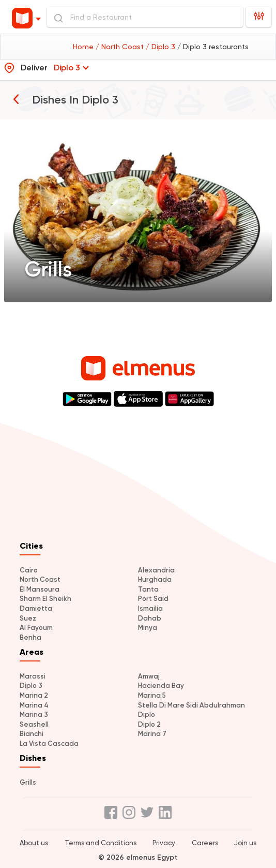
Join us (245, 843)
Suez (28, 618)
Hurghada (155, 579)
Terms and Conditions (101, 843)
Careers (205, 843)
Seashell (34, 724)
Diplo (147, 715)
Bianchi (32, 734)
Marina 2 (34, 695)
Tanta (148, 589)
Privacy (164, 843)
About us (34, 843)
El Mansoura (40, 589)
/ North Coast (121, 47)
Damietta (36, 608)
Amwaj (149, 676)
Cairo (29, 570)
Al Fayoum (36, 628)
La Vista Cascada (49, 744)
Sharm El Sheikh (45, 599)
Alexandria (156, 570)
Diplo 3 (31, 686)
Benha (30, 637)
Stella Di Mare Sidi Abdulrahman (191, 705)
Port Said (153, 599)
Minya (148, 628)
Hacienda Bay (161, 686)
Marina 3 (34, 715)
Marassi (33, 676)
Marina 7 (152, 734)
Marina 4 (34, 705)
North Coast (40, 579)
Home (84, 47)
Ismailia (150, 608)
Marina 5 (152, 695)
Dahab (150, 618)
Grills (28, 782)
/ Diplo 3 (162, 47)
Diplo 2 (149, 724)
